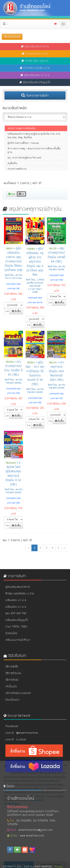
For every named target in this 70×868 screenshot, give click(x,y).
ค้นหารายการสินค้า (35, 95)
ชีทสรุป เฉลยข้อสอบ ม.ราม (20, 594)
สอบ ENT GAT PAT (16, 614)
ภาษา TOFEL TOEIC (16, 627)
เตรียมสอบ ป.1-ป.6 (16, 600)
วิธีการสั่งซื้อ (12, 667)
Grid (12, 194)
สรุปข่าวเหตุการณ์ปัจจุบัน (22, 134)
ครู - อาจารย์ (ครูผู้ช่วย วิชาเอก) (24, 163)
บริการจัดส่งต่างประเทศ (18, 693)
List (21, 194)
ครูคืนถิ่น (12, 169)
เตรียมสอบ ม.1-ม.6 (16, 607)
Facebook (12, 726)
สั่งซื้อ (16, 311)
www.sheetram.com (32, 836)
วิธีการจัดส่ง (12, 680)
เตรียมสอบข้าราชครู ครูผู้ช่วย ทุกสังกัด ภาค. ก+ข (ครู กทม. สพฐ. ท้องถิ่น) (34, 141)
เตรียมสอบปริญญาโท (17, 620)
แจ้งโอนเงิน (11, 687)
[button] (36, 24)
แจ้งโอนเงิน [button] (12, 37)
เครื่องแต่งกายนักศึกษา (18, 640)
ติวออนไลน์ (11, 633)
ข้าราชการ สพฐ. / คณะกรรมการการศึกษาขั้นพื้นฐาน (34, 156)
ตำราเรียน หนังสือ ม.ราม (35, 68)
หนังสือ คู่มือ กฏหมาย (35, 61)
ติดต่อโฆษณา (12, 700)
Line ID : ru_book (16, 740)
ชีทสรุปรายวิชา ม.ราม (35, 54)
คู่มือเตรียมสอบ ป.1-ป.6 (35, 75)
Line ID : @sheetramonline (22, 733)
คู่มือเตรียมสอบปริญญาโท (35, 82)
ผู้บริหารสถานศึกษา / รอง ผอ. (23, 149)
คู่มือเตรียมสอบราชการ (35, 47)
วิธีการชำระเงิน (13, 673)
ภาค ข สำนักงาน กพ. (19, 128)
